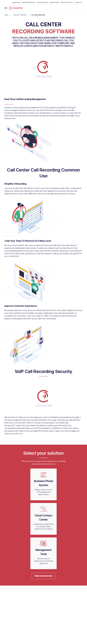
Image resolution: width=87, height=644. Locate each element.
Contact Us (78, 2)
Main (6, 15)
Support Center (54, 2)
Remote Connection (67, 2)
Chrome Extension (42, 2)
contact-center (20, 15)
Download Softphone (28, 2)
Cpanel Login (16, 2)
